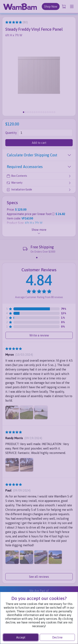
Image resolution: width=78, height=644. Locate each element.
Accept (21, 637)
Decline (57, 637)
